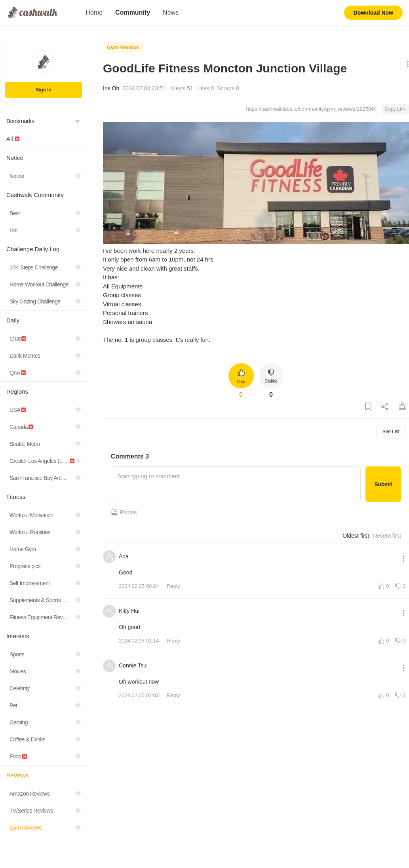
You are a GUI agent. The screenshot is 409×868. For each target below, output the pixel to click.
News (171, 12)
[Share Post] (385, 407)
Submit (383, 484)
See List (391, 432)
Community (133, 12)
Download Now (373, 13)
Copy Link (395, 109)
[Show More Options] (406, 65)
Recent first (387, 536)
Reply (173, 586)
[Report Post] (402, 407)
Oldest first (356, 536)
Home (94, 12)
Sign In (44, 90)
